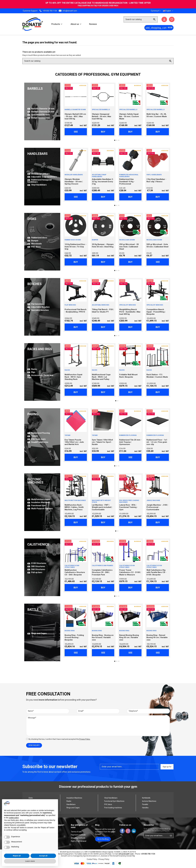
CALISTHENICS (38, 544)
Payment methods (78, 835)
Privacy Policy (84, 739)
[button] (57, 24)
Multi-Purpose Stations (40, 509)
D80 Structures (36, 566)
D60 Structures (36, 569)
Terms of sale (76, 832)
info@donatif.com (70, 11)
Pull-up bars (35, 572)
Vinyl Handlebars (37, 185)
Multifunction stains (39, 499)
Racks (32, 369)
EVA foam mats (36, 439)
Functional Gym (36, 506)
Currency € (156, 11)
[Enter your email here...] (156, 836)
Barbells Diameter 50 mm (41, 112)
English (168, 11)
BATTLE (33, 610)
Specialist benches (38, 310)
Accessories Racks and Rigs (40, 376)
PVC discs (34, 247)
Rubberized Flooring (39, 433)
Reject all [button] (17, 856)
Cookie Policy (92, 859)
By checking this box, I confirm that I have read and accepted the (59, 739)
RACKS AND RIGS (40, 349)
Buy (103, 132)
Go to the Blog (103, 839)
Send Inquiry (34, 745)
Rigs (31, 372)
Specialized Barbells (39, 115)
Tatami (33, 436)
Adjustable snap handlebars (42, 177)
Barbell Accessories (39, 118)
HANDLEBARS (37, 154)
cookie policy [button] (14, 818)
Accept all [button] (43, 856)
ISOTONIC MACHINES (35, 481)
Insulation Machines (39, 502)
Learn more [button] (30, 861)
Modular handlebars (38, 174)
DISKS (32, 219)
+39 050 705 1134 (50, 11)
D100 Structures (37, 563)
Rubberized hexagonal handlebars (39, 181)
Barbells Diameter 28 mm (41, 109)
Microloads (35, 244)
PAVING (33, 414)
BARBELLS (35, 89)
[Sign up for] (171, 836)
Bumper (33, 241)
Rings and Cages (37, 633)
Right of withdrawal (79, 841)
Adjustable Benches (38, 307)
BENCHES (34, 284)
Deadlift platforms (38, 442)
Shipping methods (78, 838)
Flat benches (35, 304)
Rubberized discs (37, 238)
